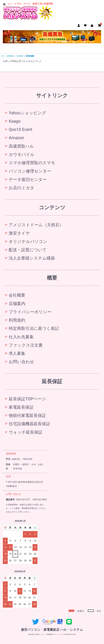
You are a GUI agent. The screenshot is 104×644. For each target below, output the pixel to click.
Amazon (15, 138)
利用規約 (15, 320)
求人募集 (15, 353)
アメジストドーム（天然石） (34, 225)
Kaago (13, 121)
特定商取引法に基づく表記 (32, 328)
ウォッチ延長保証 (24, 432)
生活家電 (20, 56)
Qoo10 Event (19, 129)
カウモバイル (20, 154)
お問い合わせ (20, 362)
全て (3, 56)
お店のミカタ (20, 188)
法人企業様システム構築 (30, 258)
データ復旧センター (26, 180)
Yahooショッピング (26, 113)
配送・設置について (26, 250)
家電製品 (11, 56)
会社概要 (15, 295)
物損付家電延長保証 (26, 415)
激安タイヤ (17, 233)
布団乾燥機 (30, 56)
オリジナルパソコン (26, 242)
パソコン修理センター (28, 171)
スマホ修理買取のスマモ (30, 163)
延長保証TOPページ (25, 399)
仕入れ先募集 (19, 337)
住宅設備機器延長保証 (28, 424)
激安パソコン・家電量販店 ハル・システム (52, 630)
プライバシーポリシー (28, 312)
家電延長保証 (19, 407)
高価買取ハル (19, 146)
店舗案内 (15, 304)
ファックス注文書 (24, 345)
